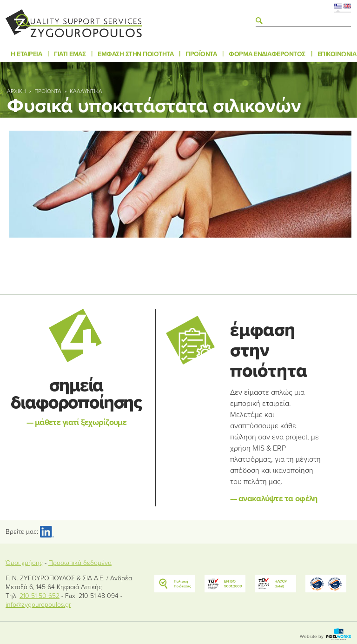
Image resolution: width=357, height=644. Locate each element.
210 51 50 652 (40, 596)
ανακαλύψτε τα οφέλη (274, 498)
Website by (325, 637)
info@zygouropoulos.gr (38, 605)
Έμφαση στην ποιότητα (136, 54)
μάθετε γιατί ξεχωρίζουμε (76, 422)
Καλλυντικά (86, 91)
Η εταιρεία (26, 54)
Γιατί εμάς (70, 54)
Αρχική (17, 91)
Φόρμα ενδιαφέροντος (267, 54)
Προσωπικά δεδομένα (80, 563)
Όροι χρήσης (24, 563)
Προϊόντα (201, 54)
